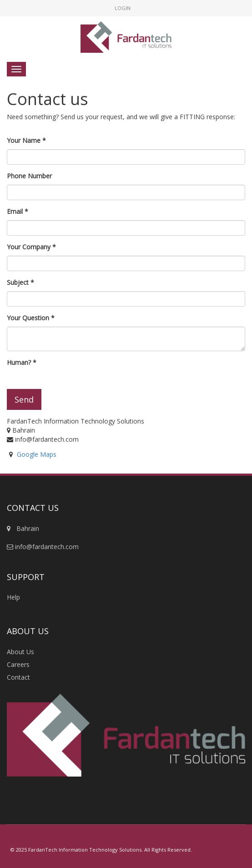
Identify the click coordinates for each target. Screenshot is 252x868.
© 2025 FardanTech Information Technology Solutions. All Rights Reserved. (101, 850)
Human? (19, 362)
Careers (18, 664)
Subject (18, 282)
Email (15, 211)
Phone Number (29, 176)
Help (13, 597)
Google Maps (37, 454)
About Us (20, 652)
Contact (18, 677)
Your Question (28, 318)
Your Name (24, 140)
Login (123, 8)
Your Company (29, 247)
